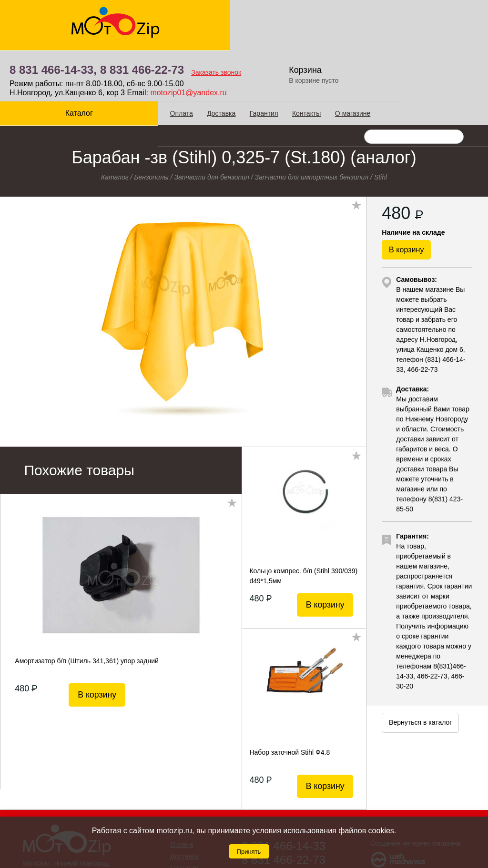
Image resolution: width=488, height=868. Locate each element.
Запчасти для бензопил (212, 119)
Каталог (61, 62)
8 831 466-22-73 (264, 19)
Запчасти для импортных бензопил (312, 119)
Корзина (428, 19)
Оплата (145, 62)
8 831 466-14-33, (175, 19)
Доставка (185, 62)
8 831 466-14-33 (284, 787)
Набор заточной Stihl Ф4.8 (290, 694)
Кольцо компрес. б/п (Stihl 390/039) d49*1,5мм (303, 517)
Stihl (381, 119)
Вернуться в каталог (420, 677)
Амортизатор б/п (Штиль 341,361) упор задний (86, 602)
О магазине (316, 62)
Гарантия (228, 62)
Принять (249, 852)
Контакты (270, 62)
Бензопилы (151, 119)
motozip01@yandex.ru (310, 42)
